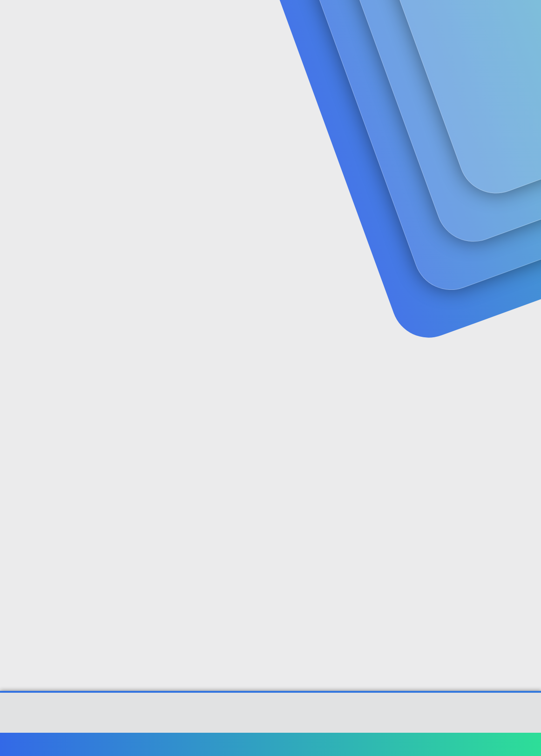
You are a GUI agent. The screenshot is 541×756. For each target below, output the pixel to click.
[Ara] (382, 19)
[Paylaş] (514, 225)
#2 (526, 348)
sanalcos (24, 206)
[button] (220, 19)
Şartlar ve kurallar (367, 744)
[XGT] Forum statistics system (270, 724)
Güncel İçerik (255, 19)
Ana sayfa (504, 744)
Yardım (470, 744)
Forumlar (191, 19)
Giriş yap (429, 72)
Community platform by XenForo (271, 717)
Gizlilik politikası (426, 744)
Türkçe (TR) (30, 744)
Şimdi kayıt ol (494, 72)
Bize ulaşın (316, 744)
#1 (526, 225)
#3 (526, 482)
